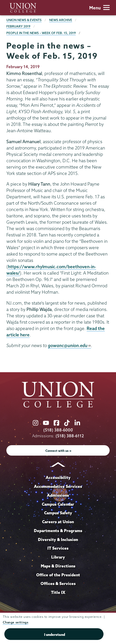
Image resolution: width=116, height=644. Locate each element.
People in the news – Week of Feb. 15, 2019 (41, 33)
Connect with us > (59, 451)
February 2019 (18, 26)
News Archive (61, 20)
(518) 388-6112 (70, 436)
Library (58, 557)
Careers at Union (58, 522)
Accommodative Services (58, 486)
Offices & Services (58, 583)
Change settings (16, 622)
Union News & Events (24, 20)
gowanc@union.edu (69, 345)
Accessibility (58, 477)
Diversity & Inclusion (58, 540)
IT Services (58, 548)
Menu (99, 8)
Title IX (58, 592)
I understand (55, 635)
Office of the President (58, 575)
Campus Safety (58, 513)
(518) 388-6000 (58, 430)
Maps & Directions (58, 566)
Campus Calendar (58, 504)
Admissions (58, 495)
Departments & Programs (58, 531)
